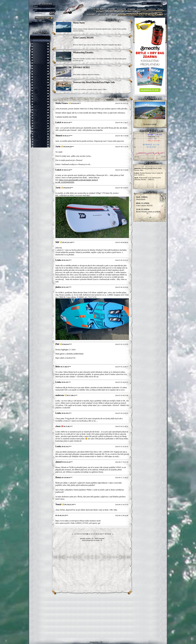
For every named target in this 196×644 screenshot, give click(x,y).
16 (101, 534)
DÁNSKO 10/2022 (81, 67)
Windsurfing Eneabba (83, 53)
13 (94, 534)
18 (106, 534)
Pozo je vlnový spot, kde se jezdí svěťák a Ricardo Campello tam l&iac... (98, 45)
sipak (136, 178)
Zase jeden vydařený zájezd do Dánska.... (87, 74)
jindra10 (137, 168)
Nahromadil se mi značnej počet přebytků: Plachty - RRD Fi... (148, 178)
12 (92, 534)
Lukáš (137, 173)
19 (108, 534)
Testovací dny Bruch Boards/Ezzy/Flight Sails (94, 82)
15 (99, 534)
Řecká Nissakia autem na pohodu (148, 210)
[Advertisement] (98, 616)
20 (110, 534)
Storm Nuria (79, 23)
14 (96, 534)
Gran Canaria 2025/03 (83, 38)
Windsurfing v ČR (96, 642)
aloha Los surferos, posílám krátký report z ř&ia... (90, 89)
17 (103, 534)
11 (89, 534)
